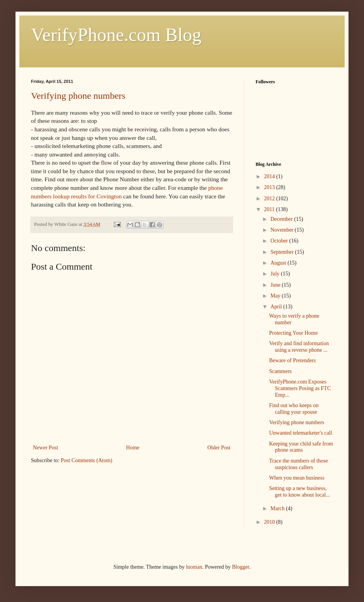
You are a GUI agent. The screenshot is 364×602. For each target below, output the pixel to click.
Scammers (280, 371)
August (279, 263)
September (282, 252)
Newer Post (45, 448)
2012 (270, 199)
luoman (194, 567)
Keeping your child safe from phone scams (301, 447)
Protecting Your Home (294, 333)
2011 (270, 209)
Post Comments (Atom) (87, 460)
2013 (270, 187)
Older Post (219, 448)
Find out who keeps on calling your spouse (294, 409)
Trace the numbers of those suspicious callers (299, 464)
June (276, 285)
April (277, 307)
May (276, 296)
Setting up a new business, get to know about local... (300, 492)
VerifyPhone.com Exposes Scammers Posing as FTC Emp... (300, 388)
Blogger (240, 567)
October (280, 241)
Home (133, 448)
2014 (270, 176)
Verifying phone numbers (78, 96)
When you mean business (297, 478)
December (282, 219)
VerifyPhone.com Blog (116, 35)
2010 (270, 522)
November (282, 230)
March (278, 508)
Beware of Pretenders (293, 360)
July (276, 274)
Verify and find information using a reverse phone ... (299, 347)
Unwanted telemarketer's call (301, 433)
